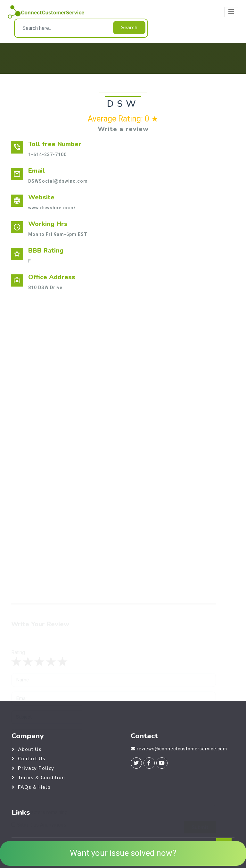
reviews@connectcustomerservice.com (182, 749)
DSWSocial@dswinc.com (58, 181)
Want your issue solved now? (123, 853)
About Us (30, 749)
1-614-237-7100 (47, 155)
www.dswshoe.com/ (52, 208)
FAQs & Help (34, 787)
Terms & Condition (41, 778)
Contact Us (32, 759)
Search (129, 28)
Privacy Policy (36, 768)
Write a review (123, 129)
